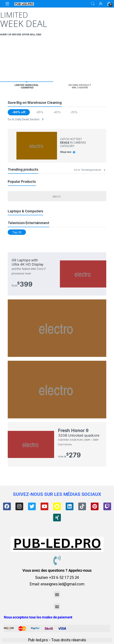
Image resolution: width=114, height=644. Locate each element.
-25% (74, 112)
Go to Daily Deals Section (24, 119)
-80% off (19, 112)
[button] (57, 594)
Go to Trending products (88, 170)
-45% (57, 112)
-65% (40, 112)
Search (93, 4)
